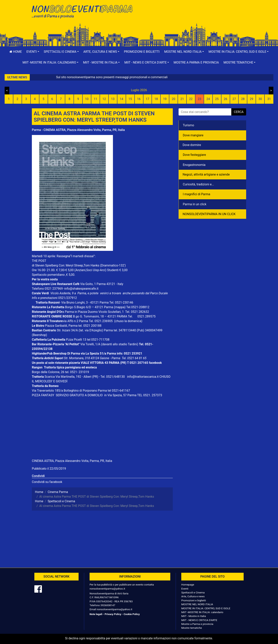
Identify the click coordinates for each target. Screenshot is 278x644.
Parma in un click (195, 204)
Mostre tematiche (192, 628)
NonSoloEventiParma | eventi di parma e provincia (84, 11)
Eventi (185, 589)
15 (130, 99)
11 (96, 99)
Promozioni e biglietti (142, 52)
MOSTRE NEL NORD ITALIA (197, 604)
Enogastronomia (194, 165)
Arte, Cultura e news (193, 596)
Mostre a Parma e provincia (196, 62)
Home (16, 52)
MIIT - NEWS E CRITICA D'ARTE (199, 620)
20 (174, 99)
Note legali (96, 614)
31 (269, 99)
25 (217, 99)
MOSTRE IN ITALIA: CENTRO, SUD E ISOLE (206, 608)
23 (199, 99)
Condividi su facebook (47, 482)
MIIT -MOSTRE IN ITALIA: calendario (202, 612)
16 (139, 99)
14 (121, 99)
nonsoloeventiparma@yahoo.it (107, 589)
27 (234, 99)
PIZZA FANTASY (43, 395)
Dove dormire (192, 145)
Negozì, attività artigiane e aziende (206, 174)
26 (225, 99)
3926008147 (108, 605)
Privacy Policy (113, 614)
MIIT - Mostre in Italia (194, 616)
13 (113, 99)
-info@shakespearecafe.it (81, 289)
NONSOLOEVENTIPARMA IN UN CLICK (209, 214)
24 (208, 99)
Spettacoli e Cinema (193, 592)
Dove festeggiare (194, 155)
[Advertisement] (194, 16)
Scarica (50, 377)
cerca (239, 112)
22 (191, 99)
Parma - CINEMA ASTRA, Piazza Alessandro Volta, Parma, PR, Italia (78, 130)
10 (87, 99)
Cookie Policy (132, 614)
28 (243, 99)
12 (104, 99)
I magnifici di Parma (197, 194)
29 (252, 99)
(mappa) (120, 307)
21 (182, 99)
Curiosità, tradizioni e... (198, 184)
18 (156, 99)
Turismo (188, 125)
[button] (33, 52)
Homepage (188, 585)
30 (260, 99)
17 (147, 99)
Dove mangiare (193, 135)
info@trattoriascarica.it (143, 377)
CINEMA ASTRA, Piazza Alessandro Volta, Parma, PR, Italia (72, 461)
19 (165, 99)
